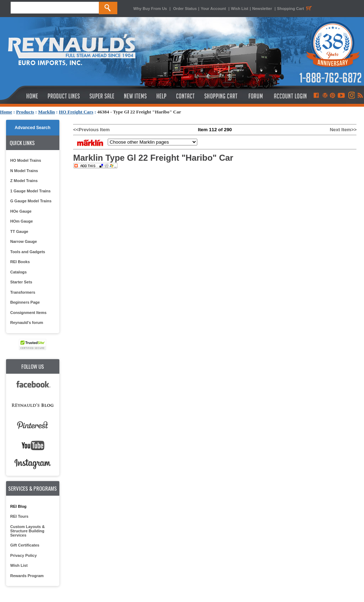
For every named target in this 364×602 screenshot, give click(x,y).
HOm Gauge (22, 221)
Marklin (46, 112)
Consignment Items (28, 313)
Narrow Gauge (24, 241)
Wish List (240, 9)
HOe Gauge (21, 211)
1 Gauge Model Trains (31, 191)
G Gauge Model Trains (31, 201)
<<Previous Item (92, 130)
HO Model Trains (26, 160)
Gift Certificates (25, 545)
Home (6, 112)
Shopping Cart (295, 9)
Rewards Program (27, 576)
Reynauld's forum (27, 323)
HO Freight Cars (76, 112)
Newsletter (262, 9)
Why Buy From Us (150, 9)
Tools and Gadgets (28, 252)
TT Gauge (19, 231)
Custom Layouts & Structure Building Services (28, 531)
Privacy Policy (24, 555)
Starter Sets (21, 282)
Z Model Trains (24, 181)
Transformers (23, 292)
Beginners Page (25, 302)
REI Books (20, 262)
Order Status (185, 9)
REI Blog (18, 506)
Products (25, 112)
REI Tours (19, 516)
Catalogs (18, 272)
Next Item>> (343, 130)
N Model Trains (24, 171)
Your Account (214, 9)
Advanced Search (33, 128)
